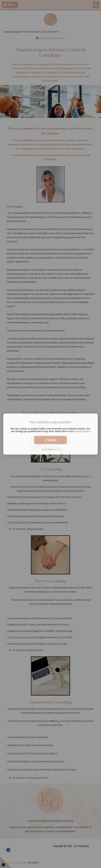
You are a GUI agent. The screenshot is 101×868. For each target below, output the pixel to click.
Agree (51, 440)
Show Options (51, 449)
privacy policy (82, 431)
